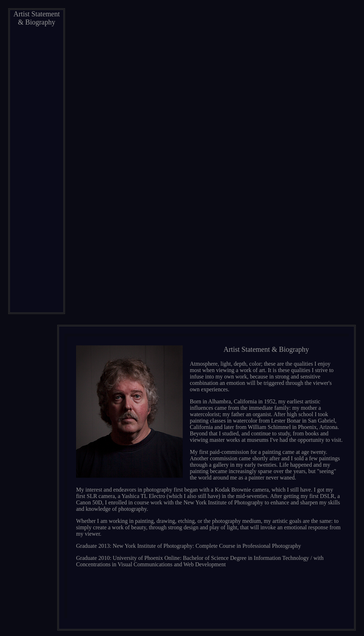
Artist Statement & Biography (37, 18)
